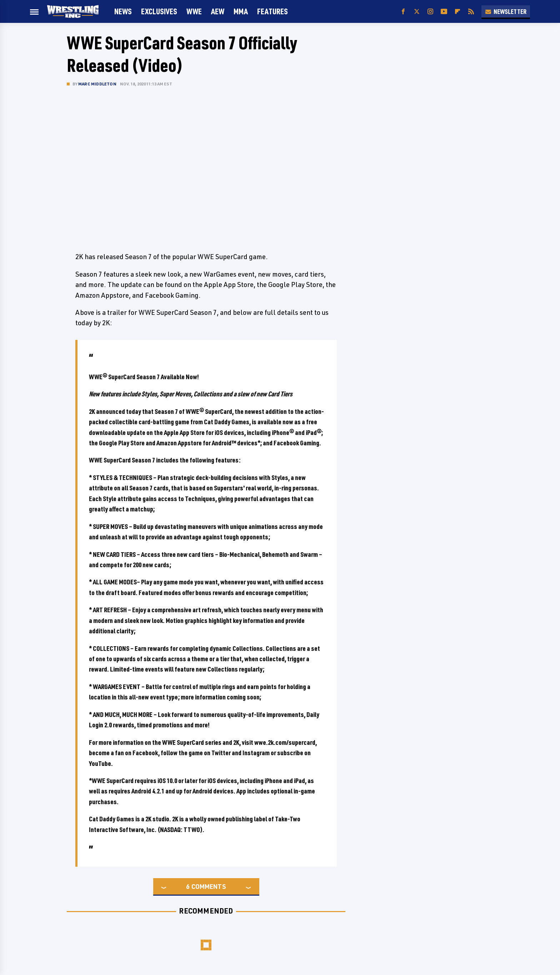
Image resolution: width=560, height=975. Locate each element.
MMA (241, 11)
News (123, 11)
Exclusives (159, 11)
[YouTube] (444, 12)
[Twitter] (417, 12)
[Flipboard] (457, 12)
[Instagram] (430, 12)
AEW (218, 11)
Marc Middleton (97, 84)
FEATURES (272, 11)
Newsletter (506, 11)
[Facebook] (403, 12)
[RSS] (471, 12)
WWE (194, 11)
